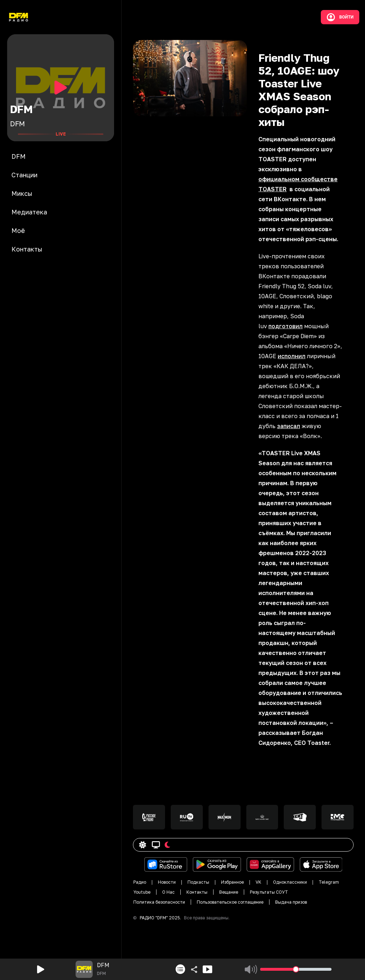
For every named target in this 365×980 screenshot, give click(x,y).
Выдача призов (291, 902)
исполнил (292, 356)
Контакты (197, 892)
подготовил (286, 326)
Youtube (142, 892)
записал (289, 426)
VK (258, 882)
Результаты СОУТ (269, 892)
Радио (140, 882)
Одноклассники (290, 882)
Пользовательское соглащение (230, 902)
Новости (167, 882)
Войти (340, 17)
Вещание (229, 892)
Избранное (232, 882)
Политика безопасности (159, 902)
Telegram (329, 882)
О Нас (168, 892)
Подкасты (198, 882)
